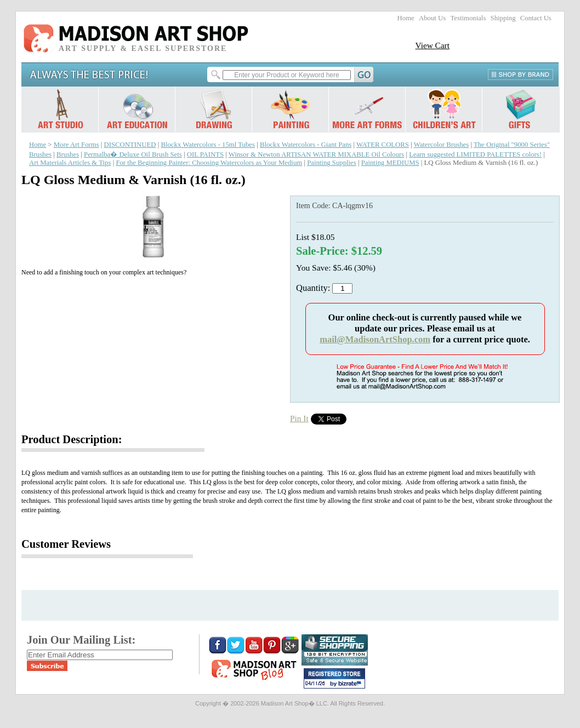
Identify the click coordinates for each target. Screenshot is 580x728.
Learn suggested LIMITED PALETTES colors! (475, 154)
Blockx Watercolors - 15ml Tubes (208, 145)
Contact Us (536, 18)
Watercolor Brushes (442, 145)
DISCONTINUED (130, 145)
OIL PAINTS (205, 154)
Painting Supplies (332, 163)
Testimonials (468, 18)
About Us (432, 18)
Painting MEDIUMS (390, 163)
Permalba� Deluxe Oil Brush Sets (133, 154)
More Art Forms (76, 145)
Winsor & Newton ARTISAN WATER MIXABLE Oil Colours (316, 154)
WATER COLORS (383, 145)
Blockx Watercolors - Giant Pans (306, 145)
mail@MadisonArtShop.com (375, 339)
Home (406, 18)
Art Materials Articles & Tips (70, 163)
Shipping (503, 18)
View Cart (432, 45)
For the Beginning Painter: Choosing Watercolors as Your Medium (209, 163)
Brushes (68, 154)
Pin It (299, 418)
